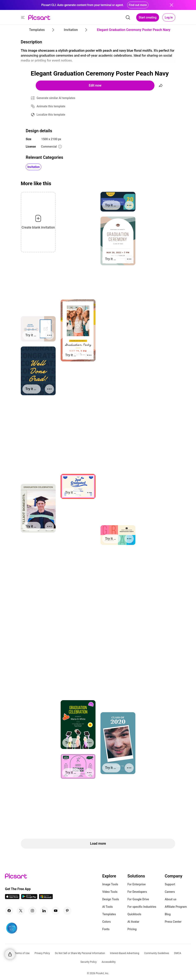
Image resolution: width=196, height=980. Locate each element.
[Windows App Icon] (46, 898)
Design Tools (111, 899)
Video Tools (110, 892)
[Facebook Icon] (9, 911)
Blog (168, 914)
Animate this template (51, 106)
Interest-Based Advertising (125, 953)
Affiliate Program (176, 907)
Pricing (132, 929)
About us (170, 899)
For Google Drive (138, 899)
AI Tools (107, 907)
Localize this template (51, 115)
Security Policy (88, 962)
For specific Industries (142, 907)
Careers (170, 892)
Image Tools (110, 884)
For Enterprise (137, 884)
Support (170, 884)
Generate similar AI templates (56, 98)
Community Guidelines (157, 953)
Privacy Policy (42, 953)
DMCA (178, 953)
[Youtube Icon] (56, 911)
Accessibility (108, 962)
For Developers (137, 892)
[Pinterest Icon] (67, 911)
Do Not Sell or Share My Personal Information (80, 953)
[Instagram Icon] (32, 911)
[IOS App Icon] (12, 898)
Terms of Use (22, 953)
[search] (128, 17)
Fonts (106, 929)
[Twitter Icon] (21, 911)
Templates (109, 914)
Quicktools (134, 914)
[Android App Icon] (29, 898)
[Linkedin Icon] (44, 911)
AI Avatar (133, 922)
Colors (106, 922)
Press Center (173, 922)
